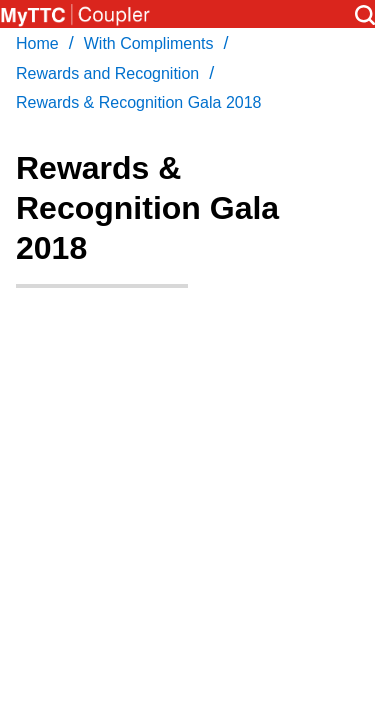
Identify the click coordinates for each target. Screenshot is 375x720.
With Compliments (149, 43)
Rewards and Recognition (107, 73)
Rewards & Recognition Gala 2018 (138, 102)
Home (37, 43)
